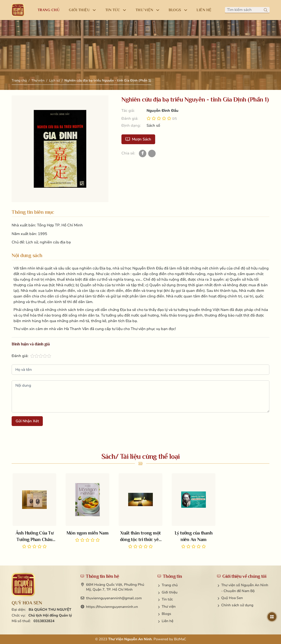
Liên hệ (167, 621)
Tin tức (167, 599)
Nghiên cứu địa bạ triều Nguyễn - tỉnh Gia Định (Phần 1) (108, 80)
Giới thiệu (170, 592)
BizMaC (180, 639)
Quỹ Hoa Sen (232, 598)
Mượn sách (138, 139)
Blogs (166, 614)
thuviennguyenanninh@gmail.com (114, 598)
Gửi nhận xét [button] (27, 421)
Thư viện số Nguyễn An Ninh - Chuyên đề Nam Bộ (245, 588)
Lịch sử (54, 80)
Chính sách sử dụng (237, 605)
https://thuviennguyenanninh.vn (112, 607)
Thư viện (38, 80)
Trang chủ (19, 80)
